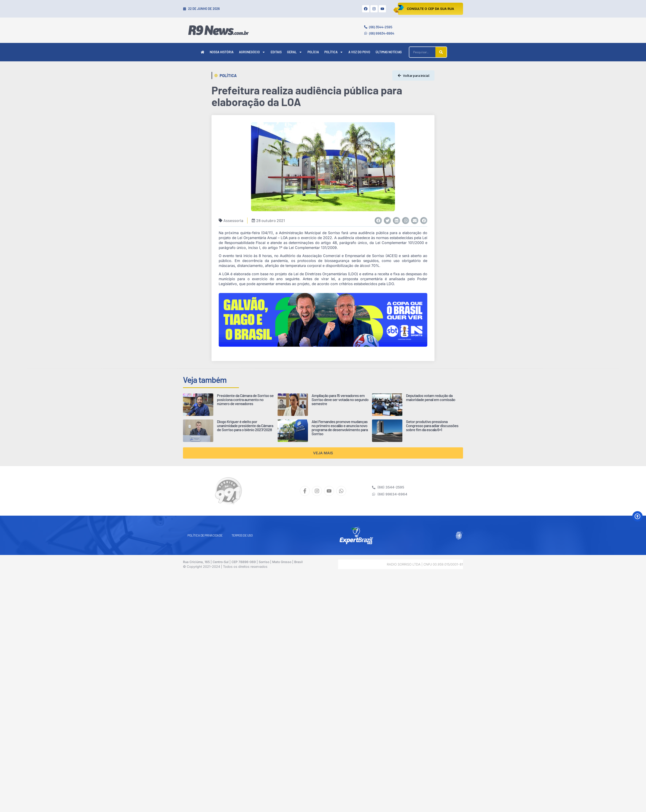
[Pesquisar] (441, 52)
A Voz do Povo (359, 52)
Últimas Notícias (389, 52)
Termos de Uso (242, 535)
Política (334, 52)
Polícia (313, 52)
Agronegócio (252, 52)
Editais (276, 52)
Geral (295, 52)
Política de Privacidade (205, 535)
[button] (378, 221)
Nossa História (222, 52)
